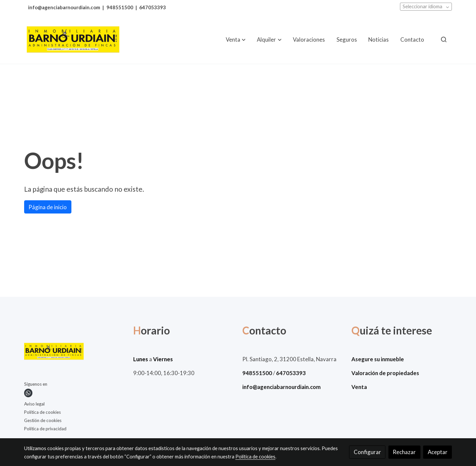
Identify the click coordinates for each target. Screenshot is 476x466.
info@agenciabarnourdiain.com (64, 7)
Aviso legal (34, 404)
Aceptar (438, 452)
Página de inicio (48, 207)
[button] (236, 39)
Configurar (367, 452)
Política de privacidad (45, 429)
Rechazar (404, 452)
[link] (73, 39)
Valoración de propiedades (385, 373)
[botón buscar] (444, 39)
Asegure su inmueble (378, 359)
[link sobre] (75, 353)
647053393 (153, 7)
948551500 (120, 7)
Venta (359, 387)
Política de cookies (42, 412)
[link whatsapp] (28, 393)
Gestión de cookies (43, 420)
